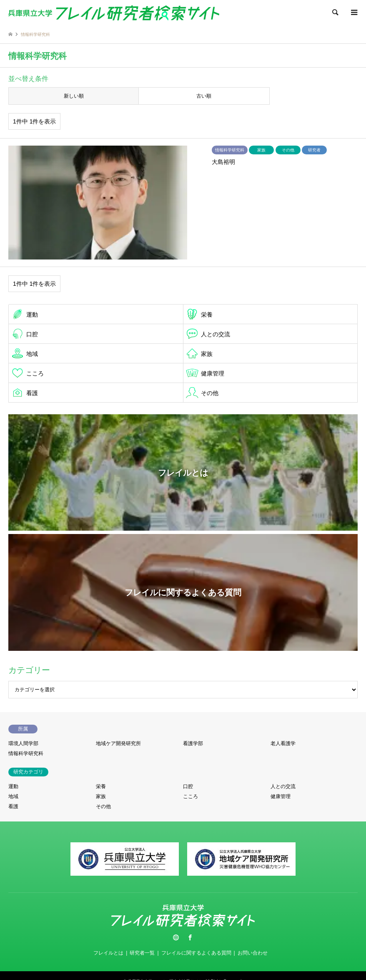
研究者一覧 (142, 953)
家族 (207, 354)
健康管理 (213, 373)
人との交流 (216, 334)
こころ (35, 373)
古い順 (204, 96)
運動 (32, 315)
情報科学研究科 (26, 753)
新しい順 (74, 96)
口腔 (32, 334)
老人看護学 (283, 743)
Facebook (190, 937)
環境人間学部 (23, 743)
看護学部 (193, 743)
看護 (32, 393)
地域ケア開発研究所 (118, 743)
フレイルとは (108, 953)
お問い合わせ (253, 953)
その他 (210, 393)
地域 (32, 354)
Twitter (176, 937)
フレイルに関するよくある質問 (196, 953)
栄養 (207, 315)
